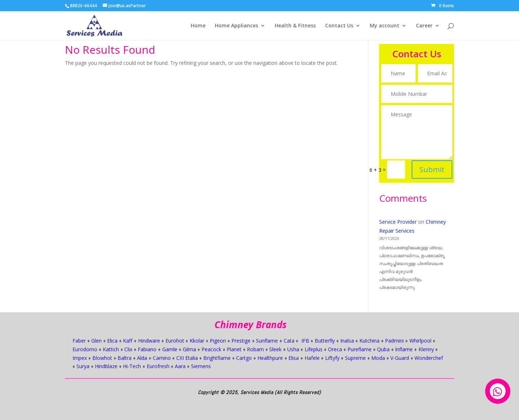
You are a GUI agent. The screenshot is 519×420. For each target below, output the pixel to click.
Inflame (404, 349)
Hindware (149, 341)
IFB (305, 341)
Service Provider (398, 222)
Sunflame (267, 341)
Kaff (128, 341)
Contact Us (339, 26)
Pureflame (360, 349)
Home (198, 26)
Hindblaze (106, 366)
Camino (162, 358)
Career (424, 26)
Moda (378, 358)
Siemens (201, 366)
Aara (180, 366)
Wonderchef (429, 358)
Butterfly (325, 341)
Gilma (189, 349)
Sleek (275, 349)
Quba (383, 349)
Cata (289, 341)
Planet (234, 349)
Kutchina (369, 341)
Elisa (294, 358)
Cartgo (244, 358)
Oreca (335, 349)
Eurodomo (85, 349)
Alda (142, 358)
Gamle (170, 349)
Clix (128, 349)
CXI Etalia (187, 358)
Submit (431, 164)
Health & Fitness (295, 26)
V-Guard (400, 358)
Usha (293, 349)
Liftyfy (332, 358)
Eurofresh (158, 366)
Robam (255, 349)
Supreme (355, 358)
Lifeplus (314, 349)
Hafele (312, 358)
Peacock (211, 349)
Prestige (241, 341)
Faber (79, 341)
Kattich (111, 349)
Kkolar (197, 341)
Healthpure (270, 358)
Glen (96, 341)
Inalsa (347, 341)
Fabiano (147, 349)
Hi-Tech (132, 366)
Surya (83, 366)
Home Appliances (236, 26)
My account (385, 26)
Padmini (394, 341)
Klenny (426, 349)
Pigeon (218, 341)
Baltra (125, 358)
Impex (80, 358)
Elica (112, 341)
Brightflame (217, 358)
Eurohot (175, 341)
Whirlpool (420, 341)
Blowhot (102, 358)
